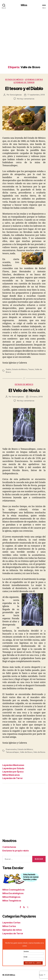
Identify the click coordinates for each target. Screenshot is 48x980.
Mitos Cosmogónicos (13, 890)
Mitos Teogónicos (12, 901)
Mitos (24, 5)
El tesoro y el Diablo (24, 88)
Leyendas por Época (13, 772)
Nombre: (26, 951)
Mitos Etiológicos (11, 897)
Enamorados (11, 749)
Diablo (8, 369)
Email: (26, 957)
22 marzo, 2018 (36, 397)
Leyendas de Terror (24, 82)
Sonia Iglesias (16, 95)
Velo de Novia (39, 752)
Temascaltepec (12, 752)
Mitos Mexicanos (11, 775)
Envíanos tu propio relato (16, 851)
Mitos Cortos (9, 926)
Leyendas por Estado (13, 768)
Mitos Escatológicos (13, 893)
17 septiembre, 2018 (36, 95)
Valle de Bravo (26, 752)
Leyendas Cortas (34, 80)
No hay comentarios (26, 99)
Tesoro (31, 369)
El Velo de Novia (24, 390)
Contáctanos (9, 847)
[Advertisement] (24, 40)
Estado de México (14, 80)
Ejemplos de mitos (12, 930)
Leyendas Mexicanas (13, 765)
